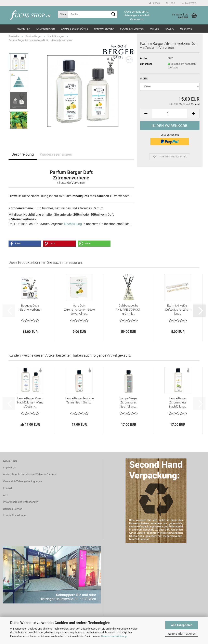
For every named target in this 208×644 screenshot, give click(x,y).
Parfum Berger (104, 29)
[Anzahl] (170, 114)
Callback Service (13, 509)
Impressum (10, 468)
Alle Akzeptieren (182, 625)
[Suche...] (63, 14)
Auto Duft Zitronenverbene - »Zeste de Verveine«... (79, 310)
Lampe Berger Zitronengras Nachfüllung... (129, 402)
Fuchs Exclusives (132, 29)
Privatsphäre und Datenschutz (20, 502)
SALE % (170, 29)
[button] (146, 114)
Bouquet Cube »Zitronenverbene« (30, 308)
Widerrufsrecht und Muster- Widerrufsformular (30, 474)
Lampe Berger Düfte (74, 29)
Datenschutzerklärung (114, 636)
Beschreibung (23, 154)
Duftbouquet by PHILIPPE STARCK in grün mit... (129, 310)
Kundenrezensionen (56, 154)
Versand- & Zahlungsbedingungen (22, 481)
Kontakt (8, 488)
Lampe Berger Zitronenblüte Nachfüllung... (178, 402)
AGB (6, 495)
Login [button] (171, 3)
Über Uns (186, 29)
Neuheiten (23, 29)
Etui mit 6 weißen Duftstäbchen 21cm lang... (178, 310)
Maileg (155, 29)
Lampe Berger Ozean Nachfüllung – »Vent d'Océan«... (30, 402)
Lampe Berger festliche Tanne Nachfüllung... (79, 400)
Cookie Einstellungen (15, 515)
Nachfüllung (73, 224)
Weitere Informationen (182, 634)
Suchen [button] (154, 3)
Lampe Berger (46, 29)
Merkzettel (189, 3)
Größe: (144, 79)
